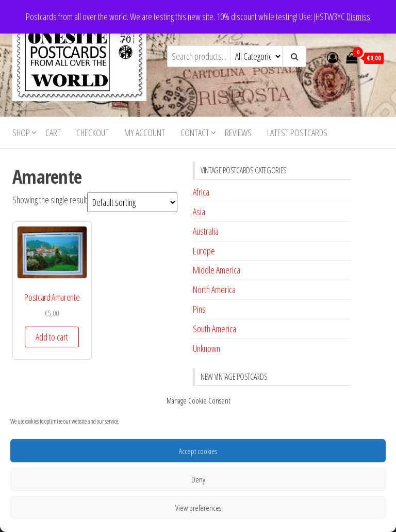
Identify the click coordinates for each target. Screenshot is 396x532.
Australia (206, 231)
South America (214, 329)
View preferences (198, 508)
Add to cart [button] (52, 337)
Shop (21, 133)
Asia (199, 212)
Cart (53, 133)
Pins (199, 309)
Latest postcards (297, 133)
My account (145, 133)
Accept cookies (198, 451)
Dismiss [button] (358, 17)
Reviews (238, 133)
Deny (198, 479)
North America (214, 289)
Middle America (217, 270)
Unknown (207, 348)
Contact (195, 133)
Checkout (93, 133)
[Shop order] (132, 202)
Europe (204, 251)
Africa (201, 192)
